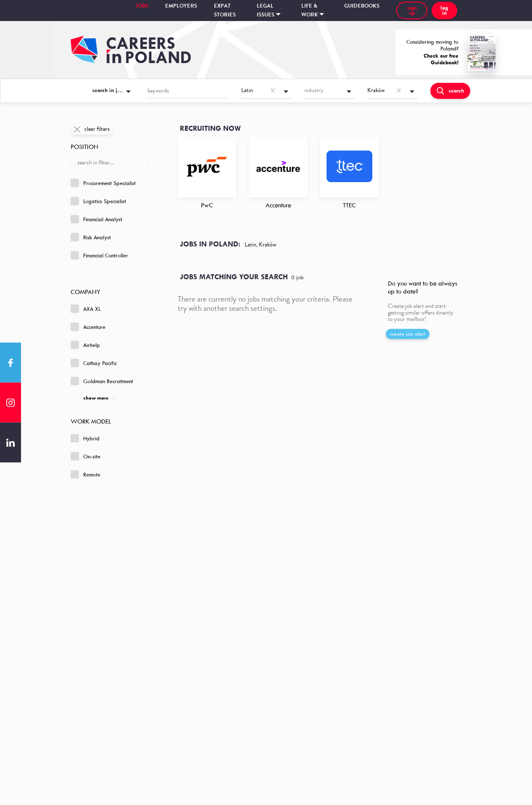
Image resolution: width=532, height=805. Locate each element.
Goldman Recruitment (102, 381)
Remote (86, 474)
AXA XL (86, 309)
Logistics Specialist (98, 201)
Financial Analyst (96, 219)
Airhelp (85, 345)
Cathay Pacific (94, 363)
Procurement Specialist (103, 183)
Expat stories (225, 10)
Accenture (88, 327)
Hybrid (85, 438)
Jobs (142, 6)
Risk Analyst (91, 237)
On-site (86, 456)
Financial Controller (99, 255)
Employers (181, 6)
